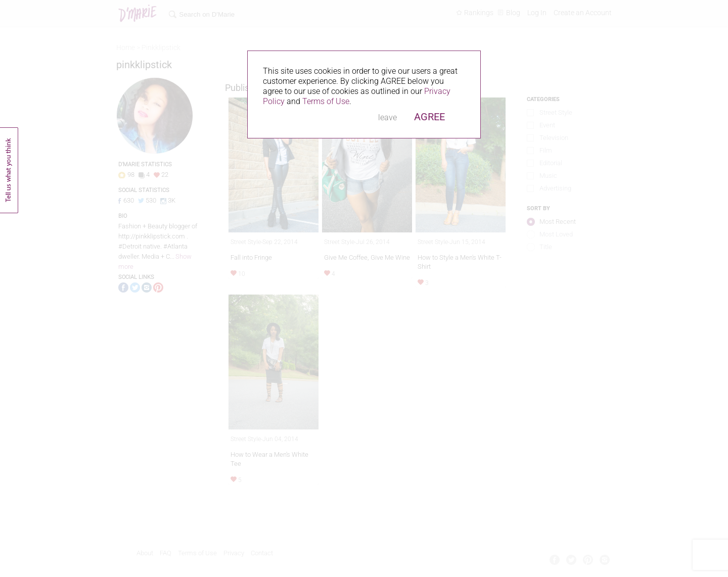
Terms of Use (326, 101)
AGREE (429, 117)
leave (388, 117)
